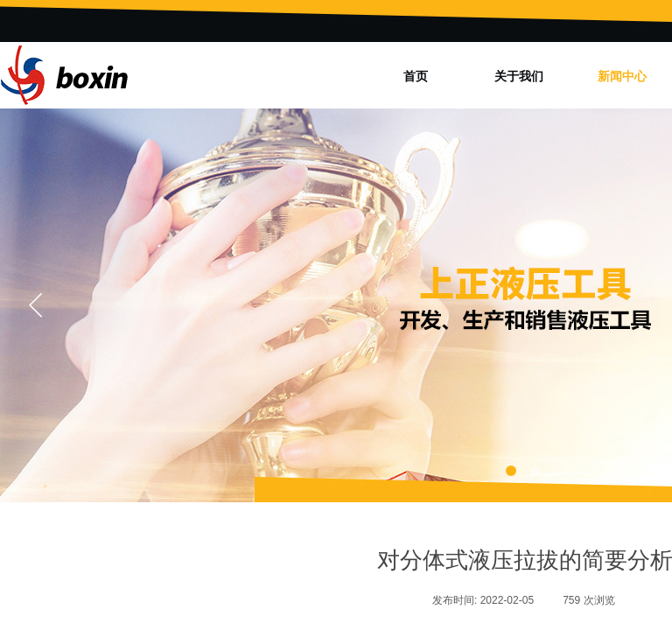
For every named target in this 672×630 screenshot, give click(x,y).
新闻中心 (622, 76)
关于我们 (519, 76)
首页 (416, 76)
